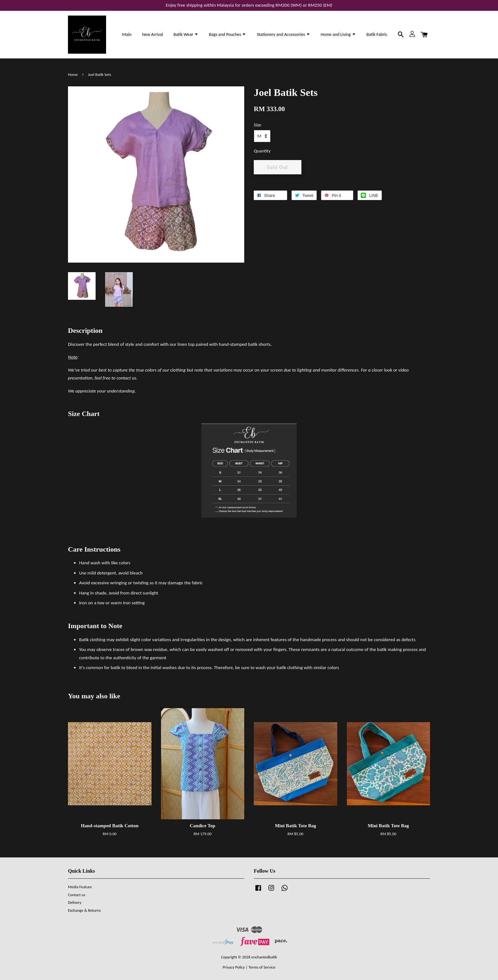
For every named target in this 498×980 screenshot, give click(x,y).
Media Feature (80, 887)
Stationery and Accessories (284, 34)
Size (257, 125)
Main (127, 34)
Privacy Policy (234, 967)
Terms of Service (262, 967)
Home (73, 74)
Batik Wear (186, 34)
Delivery (75, 902)
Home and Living (338, 34)
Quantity (262, 151)
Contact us (77, 895)
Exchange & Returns (84, 910)
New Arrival (152, 34)
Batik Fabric (377, 34)
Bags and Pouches (228, 34)
